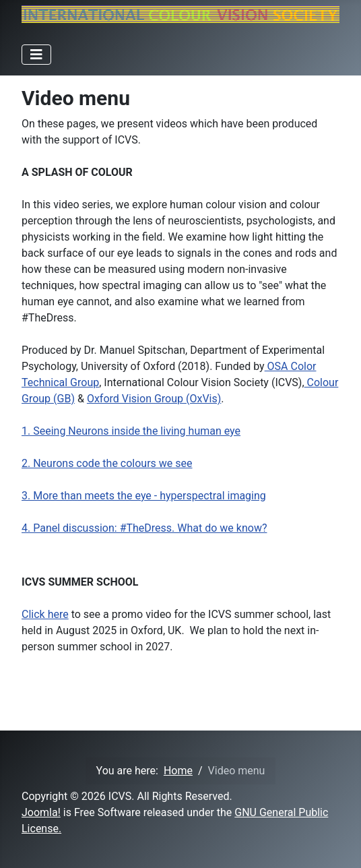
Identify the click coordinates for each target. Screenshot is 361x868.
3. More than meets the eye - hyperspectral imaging (144, 496)
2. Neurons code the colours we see (107, 463)
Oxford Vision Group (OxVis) (154, 399)
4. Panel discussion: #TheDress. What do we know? (144, 528)
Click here (45, 614)
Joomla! (41, 812)
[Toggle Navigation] (36, 55)
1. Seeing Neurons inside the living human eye (131, 431)
